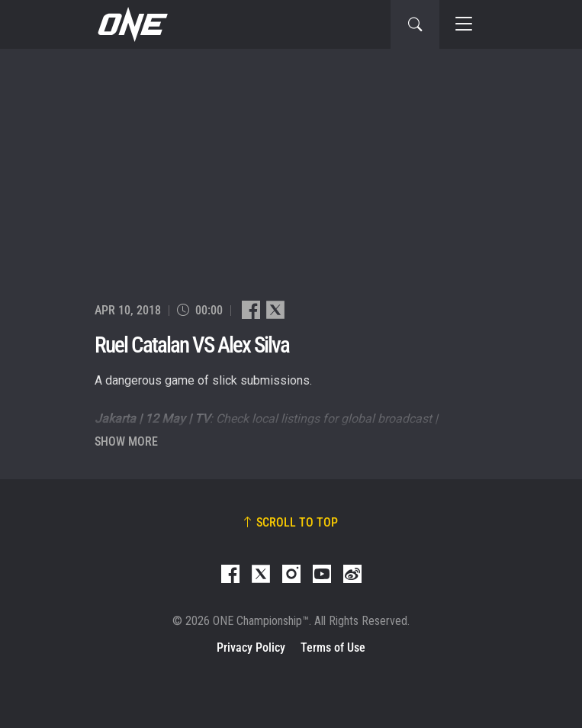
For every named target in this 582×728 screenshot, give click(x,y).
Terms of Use (333, 647)
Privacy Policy (251, 647)
